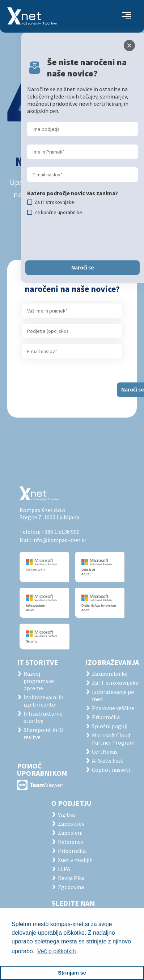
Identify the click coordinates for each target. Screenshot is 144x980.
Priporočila (106, 717)
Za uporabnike (110, 674)
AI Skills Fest (108, 761)
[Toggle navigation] (126, 16)
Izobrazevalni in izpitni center (43, 701)
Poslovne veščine (113, 708)
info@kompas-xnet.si (59, 540)
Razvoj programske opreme (39, 681)
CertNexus (105, 751)
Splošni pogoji (110, 726)
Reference (71, 842)
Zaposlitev (71, 824)
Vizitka (66, 814)
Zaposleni (70, 833)
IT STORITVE (37, 662)
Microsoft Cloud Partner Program (113, 739)
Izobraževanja (112, 662)
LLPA (64, 869)
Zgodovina (71, 887)
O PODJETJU (71, 803)
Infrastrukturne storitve (43, 717)
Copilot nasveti (111, 770)
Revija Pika (71, 878)
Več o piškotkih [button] (57, 951)
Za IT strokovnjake (115, 683)
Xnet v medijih (75, 860)
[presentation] (82, 238)
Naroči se (83, 267)
